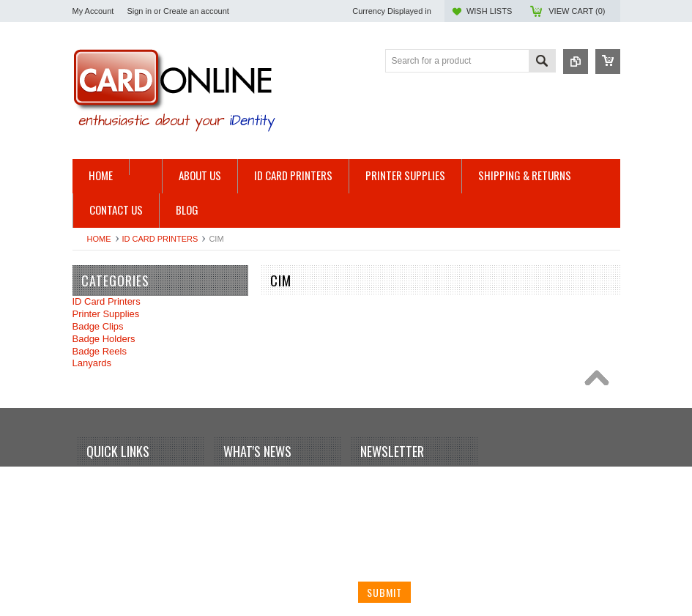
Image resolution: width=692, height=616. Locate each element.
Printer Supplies (106, 314)
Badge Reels (100, 351)
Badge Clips (98, 326)
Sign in (139, 11)
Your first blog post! (266, 477)
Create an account (196, 11)
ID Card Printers (160, 239)
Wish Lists (489, 11)
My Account (93, 11)
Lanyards (92, 363)
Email (370, 535)
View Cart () (577, 11)
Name (371, 480)
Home (99, 239)
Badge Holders (104, 339)
